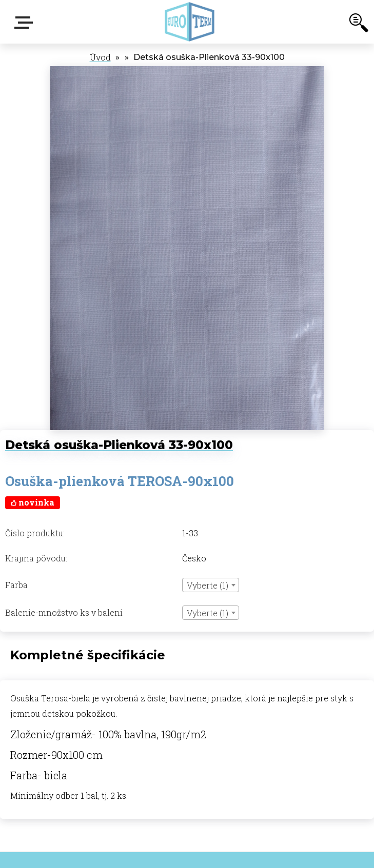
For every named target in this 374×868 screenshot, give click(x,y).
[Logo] (190, 22)
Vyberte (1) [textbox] (208, 585)
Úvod (100, 57)
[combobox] (211, 585)
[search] (359, 25)
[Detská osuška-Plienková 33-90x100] (187, 72)
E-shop (26, 23)
